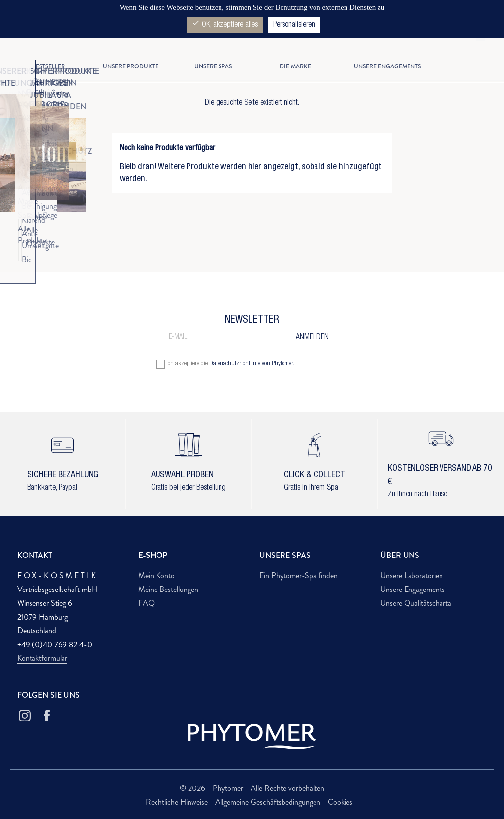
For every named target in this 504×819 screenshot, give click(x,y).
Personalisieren (294, 25)
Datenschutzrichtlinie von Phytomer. (252, 364)
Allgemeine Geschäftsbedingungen (269, 802)
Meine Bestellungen (168, 589)
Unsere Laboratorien (412, 575)
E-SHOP (153, 555)
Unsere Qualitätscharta (416, 603)
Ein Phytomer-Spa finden (299, 575)
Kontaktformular (42, 658)
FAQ (146, 603)
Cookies (340, 802)
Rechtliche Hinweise (178, 802)
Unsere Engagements (413, 589)
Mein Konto (157, 575)
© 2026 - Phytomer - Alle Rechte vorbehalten (252, 788)
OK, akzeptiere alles (225, 24)
